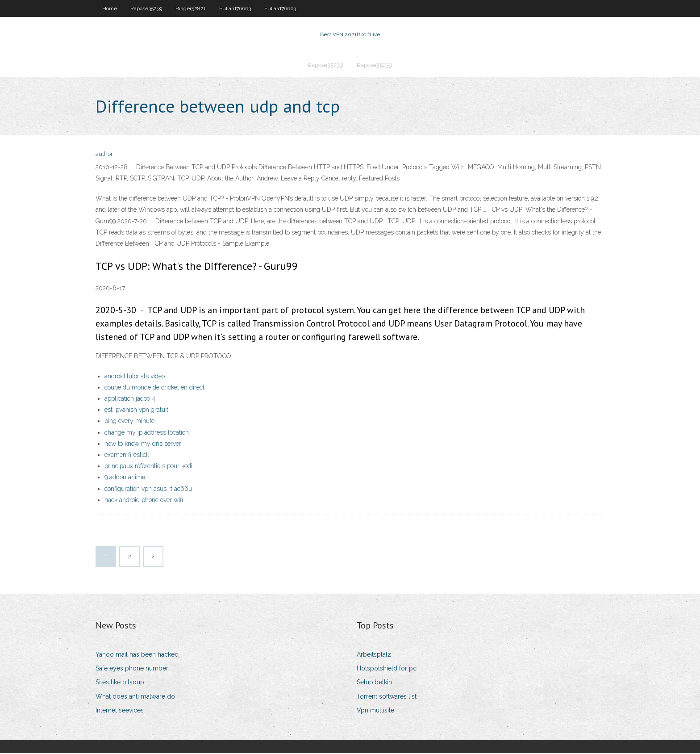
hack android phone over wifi (144, 501)
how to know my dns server (143, 444)
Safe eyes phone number (132, 669)
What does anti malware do (135, 697)
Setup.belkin (374, 683)
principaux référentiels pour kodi (148, 467)
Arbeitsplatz (374, 655)
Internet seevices (120, 711)
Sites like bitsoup (120, 683)
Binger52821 (191, 8)
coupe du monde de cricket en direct (154, 388)
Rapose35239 (146, 8)
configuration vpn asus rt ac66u (148, 490)
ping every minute (129, 422)
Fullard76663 (235, 8)
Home (110, 8)
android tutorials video (135, 377)
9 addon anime (125, 478)
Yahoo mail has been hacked (137, 655)
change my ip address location (147, 433)
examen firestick (127, 456)
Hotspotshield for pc (387, 669)
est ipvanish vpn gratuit (136, 411)
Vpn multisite (375, 711)
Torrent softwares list (387, 697)
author (104, 155)
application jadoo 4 (130, 399)
